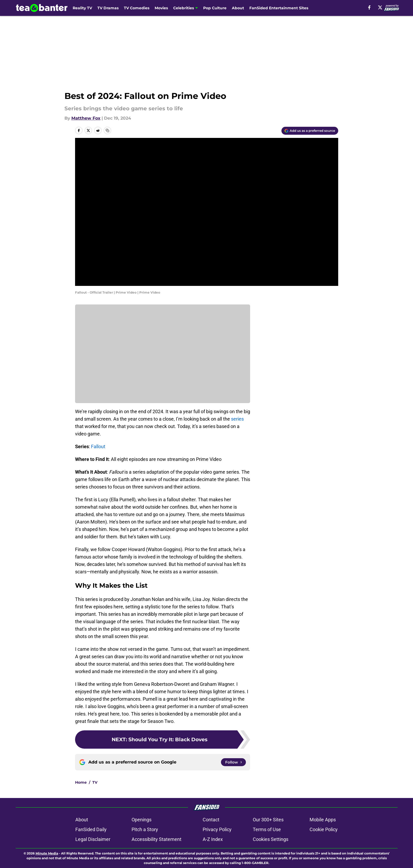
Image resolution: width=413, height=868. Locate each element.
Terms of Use (267, 829)
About (238, 8)
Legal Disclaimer (93, 839)
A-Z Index (213, 839)
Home (81, 782)
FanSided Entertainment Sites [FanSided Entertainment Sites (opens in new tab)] (279, 8)
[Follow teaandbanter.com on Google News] (233, 762)
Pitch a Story (145, 829)
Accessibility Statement (156, 839)
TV (95, 782)
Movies (161, 8)
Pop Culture (215, 8)
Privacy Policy (217, 829)
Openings (142, 820)
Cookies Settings (271, 839)
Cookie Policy (324, 829)
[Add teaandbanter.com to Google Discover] (310, 131)
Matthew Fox (86, 118)
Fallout (98, 446)
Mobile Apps (323, 820)
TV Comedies (137, 8)
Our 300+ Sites (268, 820)
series (237, 419)
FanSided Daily (91, 829)
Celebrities (184, 8)
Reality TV (82, 8)
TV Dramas (108, 8)
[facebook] (369, 7)
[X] (380, 7)
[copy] (107, 130)
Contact (211, 820)
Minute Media (47, 853)
